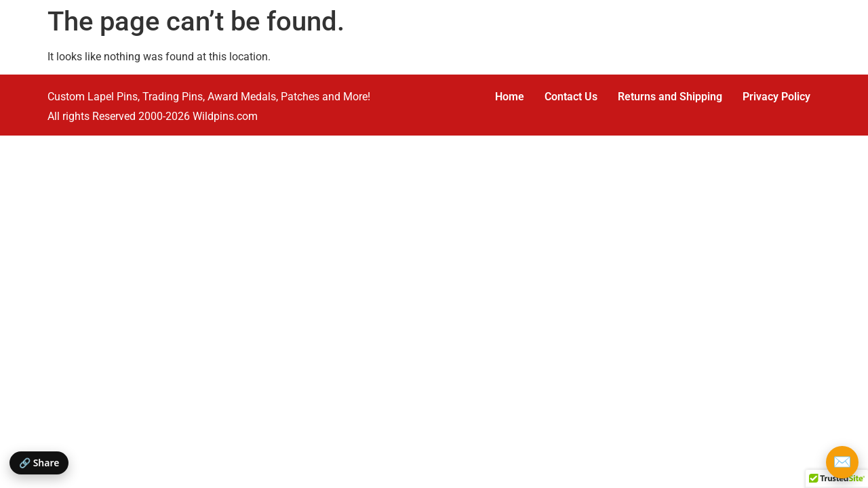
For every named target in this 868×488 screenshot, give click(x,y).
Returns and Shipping (670, 97)
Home (510, 97)
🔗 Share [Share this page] (39, 463)
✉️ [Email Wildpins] (842, 462)
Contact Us (571, 97)
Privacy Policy (776, 97)
